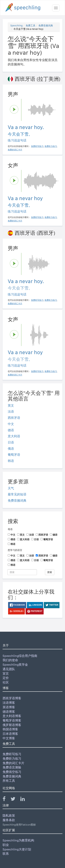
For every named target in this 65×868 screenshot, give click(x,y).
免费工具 (31, 26)
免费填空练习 (12, 772)
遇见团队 (9, 669)
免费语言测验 (12, 767)
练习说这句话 (17, 140)
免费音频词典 (46, 26)
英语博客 (9, 707)
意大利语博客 (12, 716)
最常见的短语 (17, 494)
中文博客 (9, 738)
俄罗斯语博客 (12, 725)
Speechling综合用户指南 (20, 656)
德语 (11, 430)
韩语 (11, 461)
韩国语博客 (10, 729)
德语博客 (9, 712)
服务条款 (9, 820)
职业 (6, 845)
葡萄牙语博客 (12, 720)
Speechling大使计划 (17, 849)
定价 (6, 678)
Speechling (16, 26)
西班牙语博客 (12, 698)
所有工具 (9, 781)
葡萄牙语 (14, 455)
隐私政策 (9, 815)
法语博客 (9, 703)
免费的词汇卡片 (13, 763)
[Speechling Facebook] (6, 800)
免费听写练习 (12, 754)
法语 (11, 411)
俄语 (11, 449)
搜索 (50, 572)
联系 (6, 854)
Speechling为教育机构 (18, 840)
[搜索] (22, 572)
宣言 (6, 674)
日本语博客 (10, 734)
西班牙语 (14, 418)
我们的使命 (10, 660)
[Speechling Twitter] (15, 800)
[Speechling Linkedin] (25, 800)
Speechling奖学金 (15, 665)
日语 (11, 442)
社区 (6, 682)
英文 (11, 405)
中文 (11, 424)
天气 (11, 488)
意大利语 (14, 436)
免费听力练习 (12, 759)
